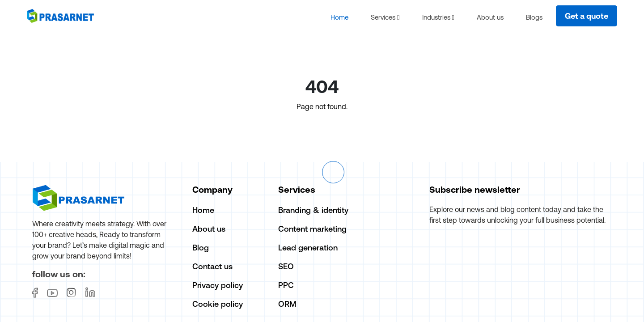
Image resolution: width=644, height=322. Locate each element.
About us (490, 18)
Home (339, 18)
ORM (287, 305)
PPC (286, 286)
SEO (286, 267)
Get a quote (587, 16)
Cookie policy (218, 305)
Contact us (212, 267)
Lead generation (308, 248)
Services (385, 18)
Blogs (534, 18)
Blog (201, 248)
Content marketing (312, 230)
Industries (438, 18)
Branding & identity (313, 211)
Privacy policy (218, 286)
